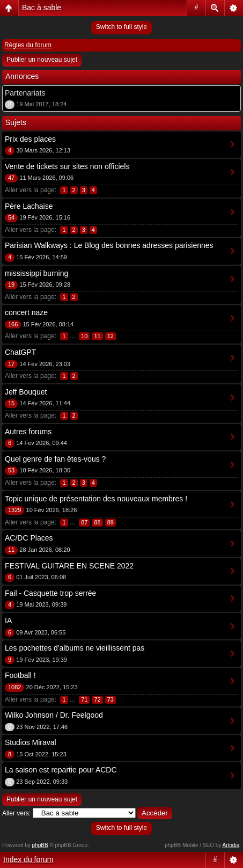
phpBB (40, 845)
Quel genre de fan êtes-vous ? (55, 459)
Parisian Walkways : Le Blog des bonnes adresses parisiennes (109, 245)
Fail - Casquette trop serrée (50, 593)
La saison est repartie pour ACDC (61, 770)
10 (84, 336)
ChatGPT (20, 352)
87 (84, 522)
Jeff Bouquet (26, 392)
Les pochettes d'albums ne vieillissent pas (75, 648)
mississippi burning (36, 273)
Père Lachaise (29, 206)
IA (8, 621)
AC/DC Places (29, 538)
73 (111, 699)
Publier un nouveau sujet (42, 60)
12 (111, 336)
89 (111, 522)
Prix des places (30, 139)
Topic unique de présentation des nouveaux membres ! (96, 499)
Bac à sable (42, 8)
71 (84, 699)
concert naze (26, 312)
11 (97, 336)
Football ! (20, 675)
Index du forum (28, 859)
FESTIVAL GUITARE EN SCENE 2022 (69, 566)
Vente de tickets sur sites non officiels (67, 166)
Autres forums (28, 432)
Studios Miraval (31, 742)
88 (97, 522)
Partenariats (25, 93)
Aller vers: (16, 813)
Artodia (231, 845)
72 (97, 699)
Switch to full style (121, 27)
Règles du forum (28, 45)
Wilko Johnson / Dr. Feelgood (54, 715)
